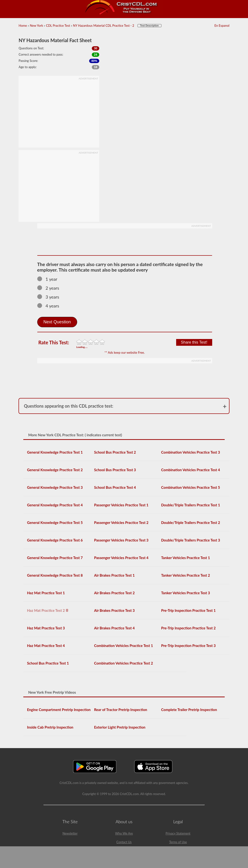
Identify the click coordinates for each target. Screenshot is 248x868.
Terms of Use (178, 842)
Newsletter (70, 833)
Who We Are (124, 833)
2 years (50, 288)
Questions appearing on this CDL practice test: (68, 406)
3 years (50, 297)
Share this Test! (194, 342)
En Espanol (222, 26)
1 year (50, 279)
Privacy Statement (178, 833)
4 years (50, 306)
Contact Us (124, 842)
